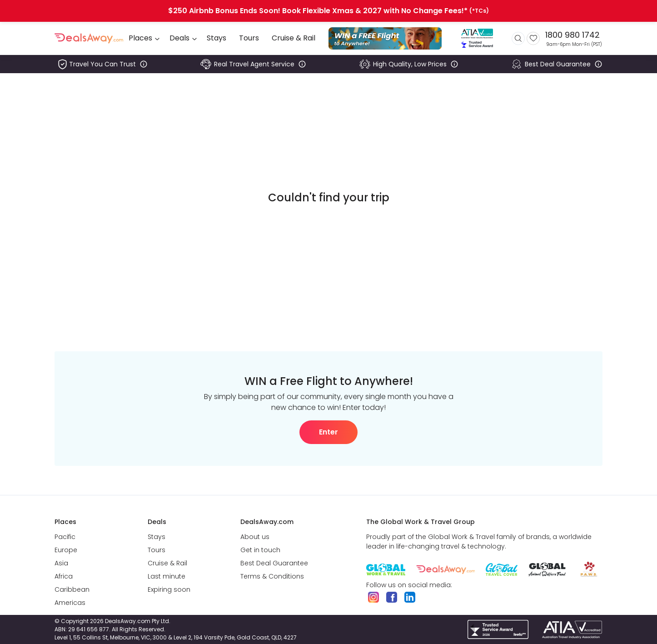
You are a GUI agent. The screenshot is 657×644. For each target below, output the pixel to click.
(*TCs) (479, 11)
